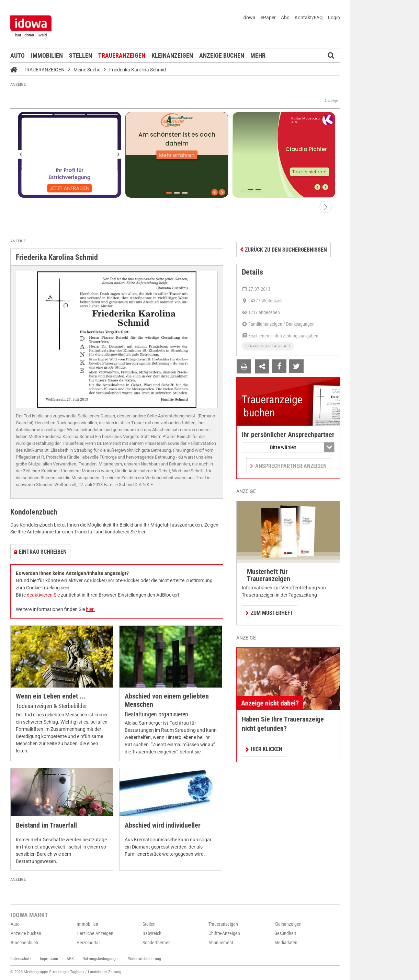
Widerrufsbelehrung (145, 959)
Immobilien (47, 55)
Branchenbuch (24, 943)
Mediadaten (286, 943)
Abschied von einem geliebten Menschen (167, 700)
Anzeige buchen (222, 55)
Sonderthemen (157, 943)
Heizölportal (88, 943)
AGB (70, 959)
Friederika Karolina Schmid (138, 70)
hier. (90, 609)
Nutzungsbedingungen (101, 959)
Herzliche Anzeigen (95, 933)
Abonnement (221, 943)
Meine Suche (87, 70)
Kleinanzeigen (172, 55)
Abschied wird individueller (163, 825)
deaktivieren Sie (43, 595)
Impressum (49, 959)
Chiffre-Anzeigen (224, 933)
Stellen (81, 55)
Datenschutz (21, 959)
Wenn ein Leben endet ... (51, 696)
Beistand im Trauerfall (46, 825)
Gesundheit (285, 933)
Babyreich (152, 933)
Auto (18, 55)
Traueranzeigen (122, 55)
